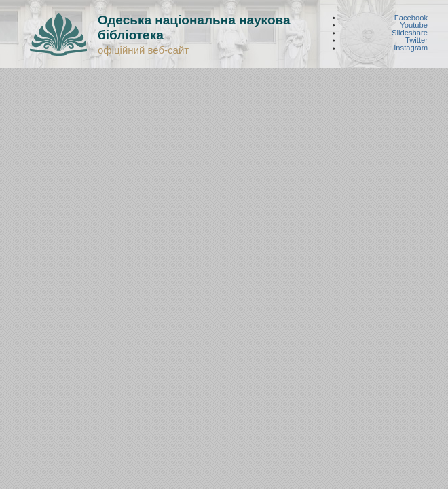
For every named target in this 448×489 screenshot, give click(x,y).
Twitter (416, 40)
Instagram (411, 48)
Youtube (414, 25)
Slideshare (410, 33)
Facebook (411, 17)
